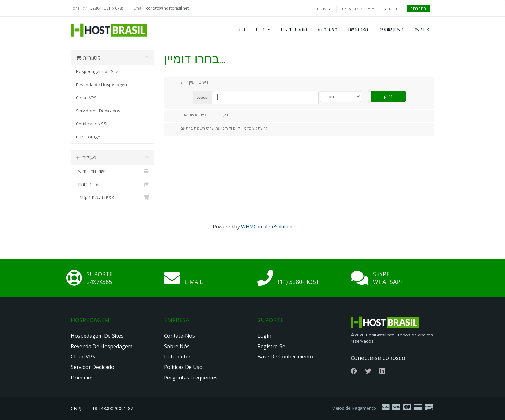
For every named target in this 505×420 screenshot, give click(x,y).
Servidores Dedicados (98, 111)
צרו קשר (422, 29)
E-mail (194, 282)
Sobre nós (177, 346)
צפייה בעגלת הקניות (358, 9)
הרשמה (391, 9)
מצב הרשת (358, 29)
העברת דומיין (113, 184)
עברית (324, 9)
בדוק (388, 96)
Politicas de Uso (183, 367)
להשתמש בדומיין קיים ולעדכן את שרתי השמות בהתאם (219, 129)
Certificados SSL (92, 124)
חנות (263, 29)
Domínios (82, 378)
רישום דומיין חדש (113, 171)
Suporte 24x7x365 (100, 278)
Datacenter (177, 357)
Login (264, 336)
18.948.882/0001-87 (113, 408)
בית (242, 29)
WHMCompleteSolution (267, 226)
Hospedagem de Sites (98, 71)
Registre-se (271, 346)
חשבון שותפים (391, 29)
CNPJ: (77, 408)
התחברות (418, 8)
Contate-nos (179, 336)
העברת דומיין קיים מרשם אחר (199, 115)
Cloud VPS (86, 98)
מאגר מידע (327, 29)
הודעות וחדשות (294, 29)
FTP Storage (88, 137)
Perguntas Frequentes (191, 378)
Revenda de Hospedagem (102, 85)
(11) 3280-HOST (299, 282)
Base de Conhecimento (285, 357)
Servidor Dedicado (93, 367)
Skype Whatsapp (388, 278)
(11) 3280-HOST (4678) (103, 8)
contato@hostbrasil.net (167, 8)
